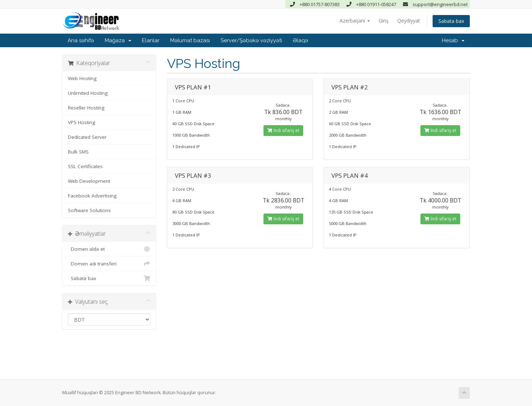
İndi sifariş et (283, 130)
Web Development (89, 181)
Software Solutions (89, 210)
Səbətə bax (451, 21)
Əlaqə (301, 40)
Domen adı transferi (109, 264)
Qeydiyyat (409, 21)
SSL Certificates (85, 166)
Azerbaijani (355, 21)
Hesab (453, 40)
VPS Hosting (82, 122)
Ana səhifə (81, 40)
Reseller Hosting (86, 108)
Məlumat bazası (190, 40)
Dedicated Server (87, 137)
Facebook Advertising (92, 196)
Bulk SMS (78, 152)
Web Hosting (82, 78)
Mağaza (118, 40)
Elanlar (151, 40)
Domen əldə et (109, 249)
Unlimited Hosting (88, 93)
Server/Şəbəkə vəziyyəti (251, 40)
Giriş (384, 21)
